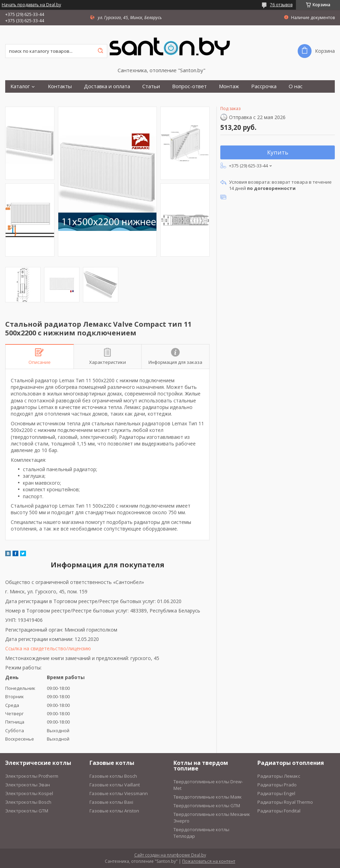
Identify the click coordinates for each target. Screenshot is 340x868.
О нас (296, 86)
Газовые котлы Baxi (111, 802)
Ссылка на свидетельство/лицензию (48, 648)
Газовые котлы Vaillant (115, 785)
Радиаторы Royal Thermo (285, 802)
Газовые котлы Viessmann (119, 793)
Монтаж (229, 86)
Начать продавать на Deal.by (31, 5)
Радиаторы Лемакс (279, 776)
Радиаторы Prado (277, 785)
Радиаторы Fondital (279, 811)
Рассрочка (264, 86)
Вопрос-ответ (189, 86)
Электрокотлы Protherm (32, 776)
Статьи (151, 86)
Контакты (60, 86)
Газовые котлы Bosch (113, 776)
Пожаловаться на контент (209, 861)
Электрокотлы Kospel (29, 793)
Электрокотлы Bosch (28, 802)
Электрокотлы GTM (27, 811)
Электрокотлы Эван (28, 785)
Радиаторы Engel (276, 793)
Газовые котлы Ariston (114, 811)
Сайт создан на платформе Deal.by (170, 855)
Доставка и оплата (107, 86)
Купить (278, 152)
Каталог (20, 86)
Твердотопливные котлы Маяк (208, 797)
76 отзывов (281, 5)
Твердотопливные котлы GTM (207, 806)
